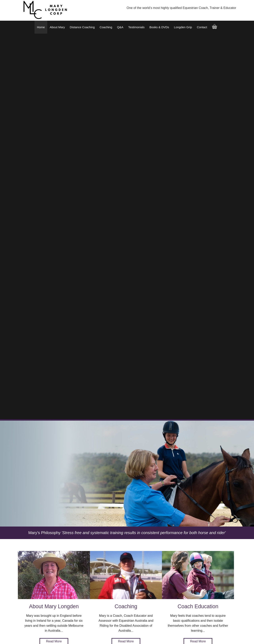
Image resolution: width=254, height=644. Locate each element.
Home (41, 27)
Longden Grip (183, 27)
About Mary (57, 27)
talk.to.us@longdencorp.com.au (92, 596)
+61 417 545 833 (99, 586)
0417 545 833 (87, 581)
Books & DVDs (159, 27)
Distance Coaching (82, 27)
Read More (54, 256)
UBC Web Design (48, 639)
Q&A (120, 27)
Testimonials (136, 27)
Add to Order (64, 527)
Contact (202, 27)
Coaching (106, 27)
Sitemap (22, 636)
